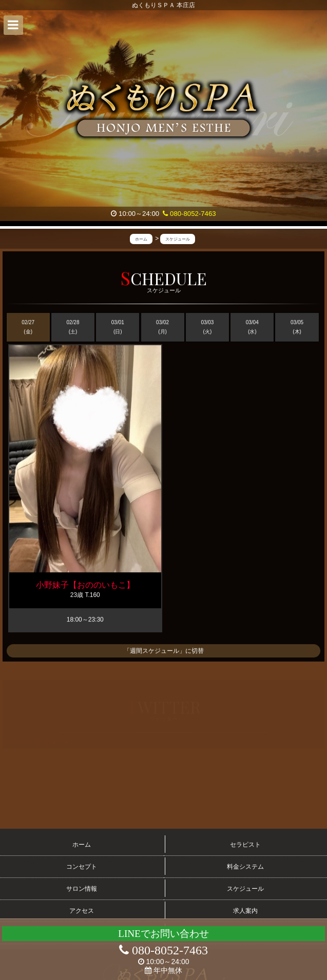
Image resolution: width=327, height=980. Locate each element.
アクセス (82, 911)
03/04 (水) (252, 327)
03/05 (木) (297, 327)
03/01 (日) (118, 327)
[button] (13, 25)
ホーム (82, 845)
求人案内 (245, 911)
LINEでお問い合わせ (163, 934)
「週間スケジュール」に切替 (164, 651)
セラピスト (245, 845)
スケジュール (245, 889)
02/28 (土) (73, 327)
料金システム (245, 867)
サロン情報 (82, 889)
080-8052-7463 (189, 214)
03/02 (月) (162, 327)
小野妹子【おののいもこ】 (85, 585)
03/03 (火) (207, 327)
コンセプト (82, 867)
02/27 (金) (28, 327)
